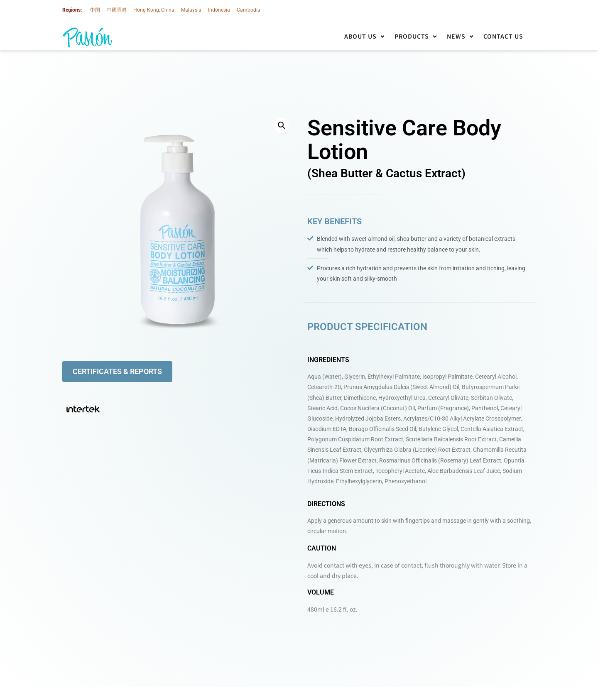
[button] (365, 36)
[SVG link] (87, 38)
